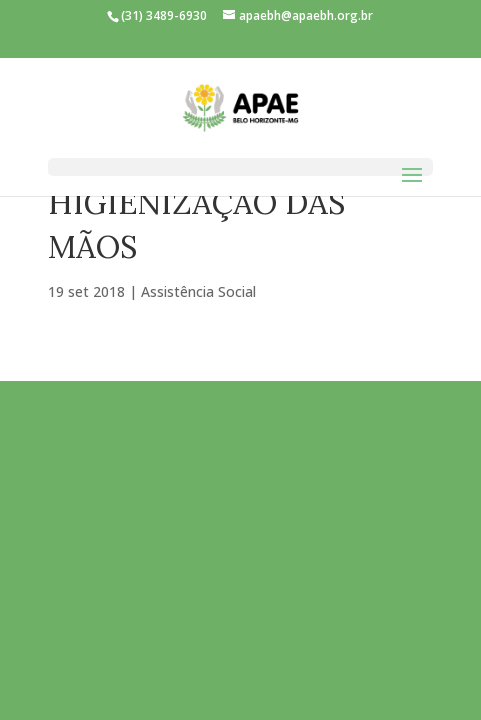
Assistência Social (198, 291)
